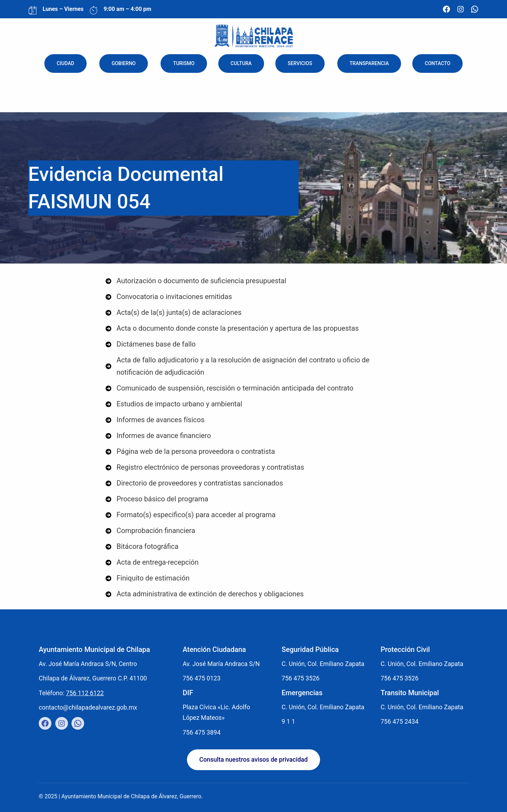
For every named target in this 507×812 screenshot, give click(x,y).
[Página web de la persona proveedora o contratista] (190, 452)
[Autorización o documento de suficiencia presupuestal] (196, 281)
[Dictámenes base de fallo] (151, 344)
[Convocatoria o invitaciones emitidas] (169, 297)
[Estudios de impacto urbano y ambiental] (174, 404)
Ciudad (65, 63)
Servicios (300, 63)
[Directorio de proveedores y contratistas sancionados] (194, 483)
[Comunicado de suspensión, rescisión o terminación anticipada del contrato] (230, 388)
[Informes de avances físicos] (155, 420)
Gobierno (124, 63)
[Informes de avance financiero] (158, 436)
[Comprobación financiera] (150, 531)
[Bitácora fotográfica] (142, 547)
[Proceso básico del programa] (157, 499)
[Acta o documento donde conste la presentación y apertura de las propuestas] (232, 328)
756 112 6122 (85, 693)
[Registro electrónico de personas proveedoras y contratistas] (205, 467)
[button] (254, 760)
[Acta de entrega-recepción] (152, 562)
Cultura (241, 63)
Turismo (184, 63)
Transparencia (369, 63)
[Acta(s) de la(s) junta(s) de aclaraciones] (174, 313)
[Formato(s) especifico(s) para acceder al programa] (191, 515)
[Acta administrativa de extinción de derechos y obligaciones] (205, 594)
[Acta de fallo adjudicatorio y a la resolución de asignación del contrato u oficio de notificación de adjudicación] (254, 366)
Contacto (438, 63)
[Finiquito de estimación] (148, 578)
